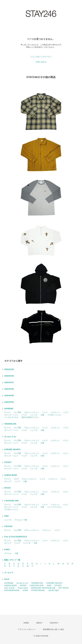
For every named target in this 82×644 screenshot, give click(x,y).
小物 (42, 415)
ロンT (16, 479)
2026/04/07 (9, 382)
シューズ (34, 415)
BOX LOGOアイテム (30, 417)
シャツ (45, 412)
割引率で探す (54, 590)
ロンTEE (18, 412)
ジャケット (55, 412)
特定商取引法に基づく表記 (53, 629)
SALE (7, 579)
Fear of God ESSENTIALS (16, 537)
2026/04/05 (9, 396)
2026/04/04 (9, 402)
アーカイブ (9, 573)
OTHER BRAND (38, 590)
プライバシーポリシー (27, 629)
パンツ (66, 412)
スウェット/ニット (32, 412)
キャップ (8, 481)
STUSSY (8, 462)
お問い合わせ (41, 62)
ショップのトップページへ (41, 57)
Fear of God (9, 588)
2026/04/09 (9, 369)
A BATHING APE (12, 501)
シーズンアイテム (11, 417)
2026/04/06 (9, 389)
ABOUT (39, 623)
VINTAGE (8, 526)
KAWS (7, 550)
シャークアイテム (54, 507)
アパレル (8, 553)
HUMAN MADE (11, 475)
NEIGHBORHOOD (12, 590)
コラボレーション (54, 415)
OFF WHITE (64, 588)
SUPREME (9, 409)
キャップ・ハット (11, 415)
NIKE (7, 516)
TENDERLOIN (10, 424)
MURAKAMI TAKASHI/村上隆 (43, 588)
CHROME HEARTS (12, 450)
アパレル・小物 (21, 520)
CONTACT (54, 623)
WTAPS (8, 488)
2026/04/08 (9, 376)
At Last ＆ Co (10, 437)
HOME (26, 623)
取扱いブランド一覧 (12, 560)
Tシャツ (8, 412)
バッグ (24, 415)
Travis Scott (23, 588)
